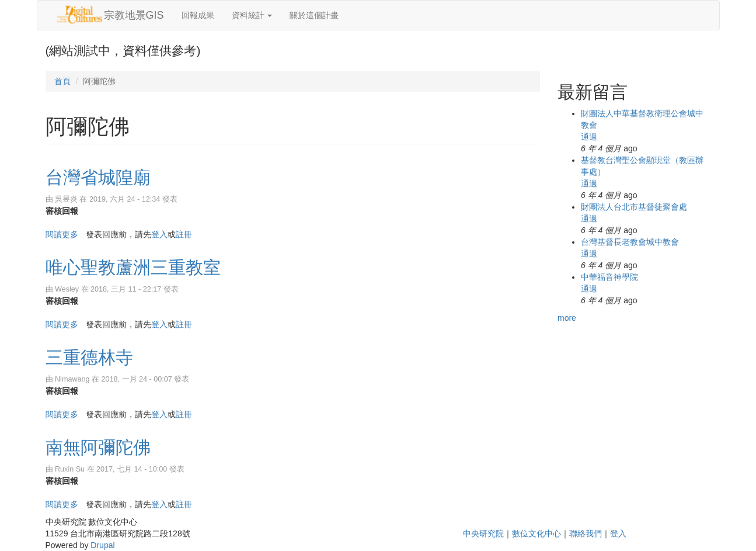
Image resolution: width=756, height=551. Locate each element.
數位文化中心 (536, 533)
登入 (159, 234)
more (567, 318)
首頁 (62, 81)
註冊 (184, 234)
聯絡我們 (586, 533)
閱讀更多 (62, 234)
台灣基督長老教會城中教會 (630, 242)
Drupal (102, 545)
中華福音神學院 (609, 277)
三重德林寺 (89, 357)
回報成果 (198, 15)
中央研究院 (483, 533)
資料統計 (252, 15)
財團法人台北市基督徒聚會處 (634, 207)
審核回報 (62, 211)
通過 (589, 137)
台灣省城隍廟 (98, 177)
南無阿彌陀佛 (98, 447)
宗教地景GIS (134, 15)
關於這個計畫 (314, 15)
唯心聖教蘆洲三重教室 (133, 267)
